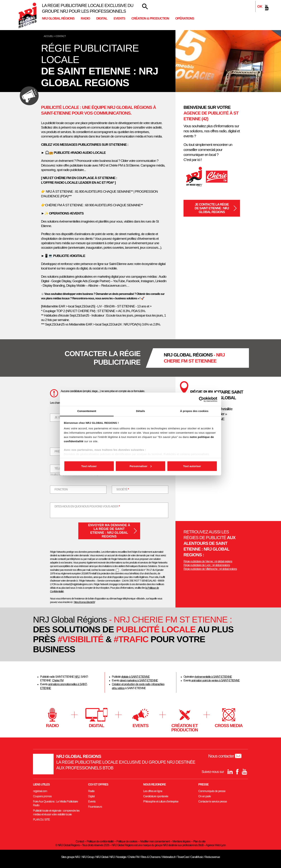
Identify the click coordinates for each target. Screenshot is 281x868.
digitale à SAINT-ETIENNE (135, 677)
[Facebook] (259, 7)
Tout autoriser (192, 466)
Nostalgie (121, 857)
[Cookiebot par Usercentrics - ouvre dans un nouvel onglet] (202, 399)
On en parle (205, 796)
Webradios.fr (169, 857)
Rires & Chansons (151, 857)
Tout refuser (89, 466)
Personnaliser (141, 466)
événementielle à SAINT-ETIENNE (213, 677)
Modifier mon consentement (155, 841)
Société (125, 489)
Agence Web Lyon (216, 845)
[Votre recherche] (145, 6)
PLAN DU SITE (41, 820)
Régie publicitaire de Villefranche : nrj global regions (210, 569)
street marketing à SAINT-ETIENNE (139, 680)
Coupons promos (42, 796)
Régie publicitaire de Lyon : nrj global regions (207, 565)
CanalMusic (197, 857)
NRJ (77, 677)
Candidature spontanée (156, 796)
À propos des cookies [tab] (194, 411)
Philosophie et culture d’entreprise (161, 801)
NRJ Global (102, 857)
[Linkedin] (252, 7)
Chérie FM (58, 680)
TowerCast (183, 857)
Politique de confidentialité (100, 841)
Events (119, 18)
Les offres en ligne (153, 791)
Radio (85, 18)
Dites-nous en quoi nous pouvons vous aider (87, 506)
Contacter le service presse (213, 801)
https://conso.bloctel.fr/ (84, 602)
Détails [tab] (140, 411)
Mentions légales (182, 841)
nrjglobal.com (40, 791)
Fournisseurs (95, 807)
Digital (102, 18)
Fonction (61, 489)
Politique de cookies (127, 841)
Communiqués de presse (212, 791)
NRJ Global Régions (58, 18)
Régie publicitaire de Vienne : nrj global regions (208, 561)
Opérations (185, 18)
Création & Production (150, 18)
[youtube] (266, 7)
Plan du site (199, 841)
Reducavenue (212, 857)
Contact (80, 841)
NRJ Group (88, 857)
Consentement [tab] (87, 411)
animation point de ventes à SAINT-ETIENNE (215, 680)
